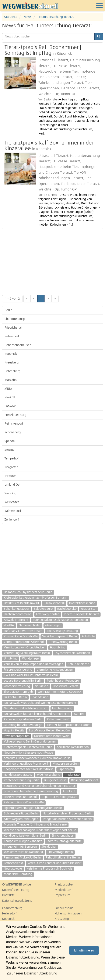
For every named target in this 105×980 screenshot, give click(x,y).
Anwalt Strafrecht (16, 620)
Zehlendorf (12, 520)
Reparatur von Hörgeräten (59, 797)
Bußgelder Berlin (55, 780)
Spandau (10, 441)
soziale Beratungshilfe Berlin (23, 681)
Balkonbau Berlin (15, 697)
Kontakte (8, 895)
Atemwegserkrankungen (21, 819)
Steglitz (9, 450)
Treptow (10, 476)
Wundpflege (30, 659)
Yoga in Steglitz (14, 731)
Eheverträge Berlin (60, 852)
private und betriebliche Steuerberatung (31, 791)
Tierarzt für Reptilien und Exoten (69, 725)
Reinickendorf (14, 424)
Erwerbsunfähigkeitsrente (64, 841)
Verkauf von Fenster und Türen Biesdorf (55, 863)
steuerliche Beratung (18, 874)
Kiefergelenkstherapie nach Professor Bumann (36, 598)
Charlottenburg (15, 319)
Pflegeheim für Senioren (20, 847)
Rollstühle (88, 637)
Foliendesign (40, 697)
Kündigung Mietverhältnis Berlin (25, 836)
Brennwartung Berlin (63, 642)
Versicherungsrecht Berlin (59, 637)
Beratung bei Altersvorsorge (23, 725)
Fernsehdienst (13, 863)
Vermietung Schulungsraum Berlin (27, 653)
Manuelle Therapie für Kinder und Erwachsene (35, 825)
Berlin (8, 310)
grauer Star (89, 609)
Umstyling (11, 659)
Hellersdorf (12, 336)
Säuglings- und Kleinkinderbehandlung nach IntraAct (39, 786)
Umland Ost (12, 485)
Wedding (10, 494)
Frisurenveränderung (18, 670)
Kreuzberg (11, 363)
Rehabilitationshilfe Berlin (63, 858)
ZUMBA (9, 625)
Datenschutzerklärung (17, 901)
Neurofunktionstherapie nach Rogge (28, 753)
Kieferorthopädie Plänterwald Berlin (28, 747)
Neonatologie (13, 869)
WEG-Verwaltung (48, 775)
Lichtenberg (12, 371)
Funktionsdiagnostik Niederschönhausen (60, 620)
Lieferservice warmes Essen (23, 631)
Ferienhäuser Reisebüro (63, 681)
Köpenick (11, 354)
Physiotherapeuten (17, 736)
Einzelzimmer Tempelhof (20, 797)
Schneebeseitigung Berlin (21, 814)
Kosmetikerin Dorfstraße (21, 637)
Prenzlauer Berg (15, 415)
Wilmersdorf (13, 511)
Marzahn (10, 380)
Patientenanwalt (58, 720)
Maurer (79, 714)
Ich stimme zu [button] (84, 950)
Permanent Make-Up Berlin (22, 858)
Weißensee (12, 502)
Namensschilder (30, 625)
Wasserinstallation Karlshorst (23, 852)
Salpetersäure (43, 609)
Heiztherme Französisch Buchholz (49, 869)
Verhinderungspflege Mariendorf (26, 764)
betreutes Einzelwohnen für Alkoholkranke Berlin (37, 758)
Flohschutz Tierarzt (66, 686)
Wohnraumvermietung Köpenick (59, 692)
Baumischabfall (54, 603)
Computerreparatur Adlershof (24, 642)
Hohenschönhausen (18, 345)
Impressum (62, 895)
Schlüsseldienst (78, 664)
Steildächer (49, 847)
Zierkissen (41, 686)
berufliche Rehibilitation (73, 747)
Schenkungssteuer (16, 609)
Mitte (8, 389)
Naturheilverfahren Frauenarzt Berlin (67, 814)
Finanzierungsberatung (62, 631)
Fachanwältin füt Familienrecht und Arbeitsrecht (37, 714)
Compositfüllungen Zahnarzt (23, 841)
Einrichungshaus (63, 836)
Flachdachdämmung (18, 614)
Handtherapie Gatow (18, 775)
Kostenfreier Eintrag (16, 890)
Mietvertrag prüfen (66, 764)
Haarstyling (58, 648)
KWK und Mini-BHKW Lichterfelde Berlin (31, 675)
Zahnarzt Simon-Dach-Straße (24, 803)
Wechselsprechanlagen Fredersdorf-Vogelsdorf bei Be (40, 830)
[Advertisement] (52, 261)
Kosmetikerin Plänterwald (52, 736)
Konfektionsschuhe (82, 603)
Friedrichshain (14, 328)
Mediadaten (63, 890)
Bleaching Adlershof (85, 780)
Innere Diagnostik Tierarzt (81, 614)
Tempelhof (12, 459)
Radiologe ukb (67, 609)
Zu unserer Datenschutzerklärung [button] (32, 973)
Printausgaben (64, 885)
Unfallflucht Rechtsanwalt (21, 603)
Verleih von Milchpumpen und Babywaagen (34, 664)
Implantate (72, 775)
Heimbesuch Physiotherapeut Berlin (28, 592)
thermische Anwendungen (55, 670)
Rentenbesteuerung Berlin (22, 780)
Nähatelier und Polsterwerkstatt (26, 708)
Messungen (53, 625)
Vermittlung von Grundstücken (25, 648)
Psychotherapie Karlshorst (72, 653)
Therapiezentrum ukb (18, 692)
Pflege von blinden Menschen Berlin (67, 819)
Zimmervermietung (17, 686)
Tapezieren (65, 769)
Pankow (10, 406)
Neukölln (10, 398)
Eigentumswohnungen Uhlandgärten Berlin (33, 808)
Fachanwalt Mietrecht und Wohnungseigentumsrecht (40, 703)
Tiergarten (11, 467)
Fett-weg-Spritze (48, 614)
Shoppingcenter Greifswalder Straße (29, 769)
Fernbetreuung (62, 708)
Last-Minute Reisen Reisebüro (49, 731)
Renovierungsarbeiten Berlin (23, 720)
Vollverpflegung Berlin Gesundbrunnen (30, 742)
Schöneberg (13, 432)
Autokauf (69, 791)
